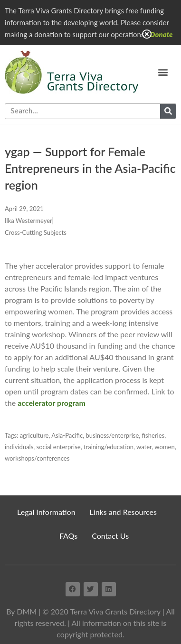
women (164, 447)
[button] (163, 72)
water (144, 447)
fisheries (153, 435)
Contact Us (110, 536)
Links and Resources (123, 512)
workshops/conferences (37, 458)
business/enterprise (112, 435)
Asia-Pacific (67, 435)
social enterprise (59, 447)
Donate (162, 34)
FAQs (68, 536)
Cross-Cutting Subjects (36, 232)
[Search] (168, 111)
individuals (19, 447)
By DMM (21, 611)
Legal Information (46, 512)
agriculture (34, 435)
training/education (109, 447)
